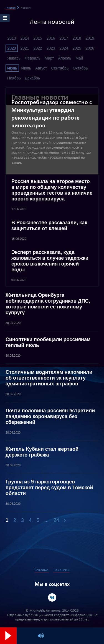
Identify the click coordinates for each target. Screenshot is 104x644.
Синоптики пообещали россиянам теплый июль (48, 342)
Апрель (65, 58)
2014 (25, 38)
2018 (77, 38)
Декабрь (33, 78)
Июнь (12, 68)
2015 (38, 38)
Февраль (33, 58)
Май (79, 58)
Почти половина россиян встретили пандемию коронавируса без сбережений (50, 416)
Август (41, 68)
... (46, 520)
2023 (51, 48)
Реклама (41, 570)
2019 (90, 38)
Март (49, 58)
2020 (12, 48)
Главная (11, 8)
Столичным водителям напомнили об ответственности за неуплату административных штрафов (49, 378)
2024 (64, 48)
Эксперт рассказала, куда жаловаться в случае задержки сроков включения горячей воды (50, 261)
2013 (12, 38)
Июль (26, 68)
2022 (38, 48)
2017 (64, 38)
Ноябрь (14, 78)
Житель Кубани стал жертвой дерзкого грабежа (42, 452)
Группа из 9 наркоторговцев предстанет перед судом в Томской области (49, 488)
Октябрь (80, 68)
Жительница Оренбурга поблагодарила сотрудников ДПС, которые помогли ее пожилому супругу (48, 304)
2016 (51, 38)
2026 (90, 48)
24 (56, 520)
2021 (25, 48)
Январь (14, 58)
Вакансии (62, 570)
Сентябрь (60, 68)
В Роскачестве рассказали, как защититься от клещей (49, 226)
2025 (77, 48)
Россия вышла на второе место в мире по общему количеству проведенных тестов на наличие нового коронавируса (52, 190)
